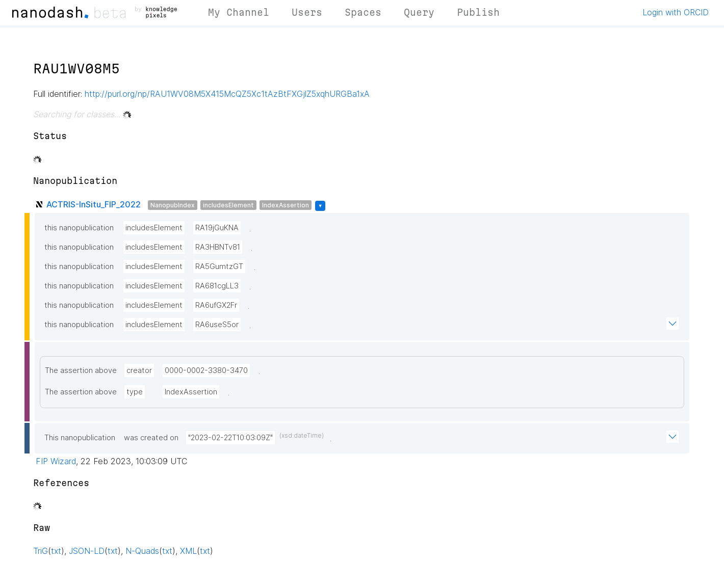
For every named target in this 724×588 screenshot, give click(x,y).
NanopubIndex (173, 205)
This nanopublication (80, 438)
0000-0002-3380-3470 (206, 370)
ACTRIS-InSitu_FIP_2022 (94, 204)
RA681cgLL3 (217, 286)
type (135, 392)
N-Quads (142, 551)
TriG (41, 551)
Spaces (363, 12)
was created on (151, 438)
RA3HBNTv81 (218, 247)
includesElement (228, 205)
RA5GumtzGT (219, 266)
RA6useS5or (217, 325)
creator (139, 370)
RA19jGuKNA (217, 228)
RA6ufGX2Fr (216, 305)
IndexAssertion (286, 205)
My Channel (239, 12)
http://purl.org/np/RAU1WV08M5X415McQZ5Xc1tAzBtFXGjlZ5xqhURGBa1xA (227, 94)
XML (188, 551)
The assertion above (81, 370)
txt (56, 551)
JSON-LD (87, 551)
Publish (478, 12)
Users (307, 12)
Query (419, 12)
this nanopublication (79, 228)
